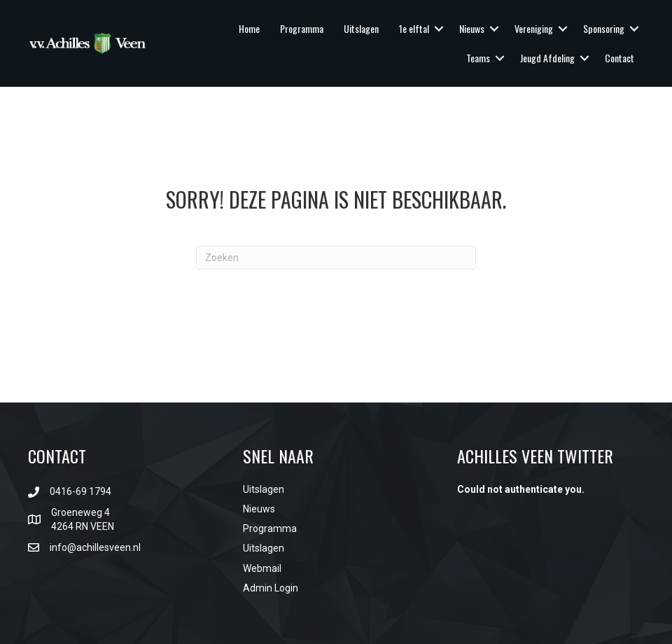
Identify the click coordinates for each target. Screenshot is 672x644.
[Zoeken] (336, 258)
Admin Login (271, 588)
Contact (619, 58)
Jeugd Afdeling (547, 58)
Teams (478, 58)
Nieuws (472, 28)
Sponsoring (604, 28)
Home (249, 28)
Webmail (262, 568)
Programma (302, 28)
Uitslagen (361, 28)
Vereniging (534, 28)
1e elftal (414, 28)
